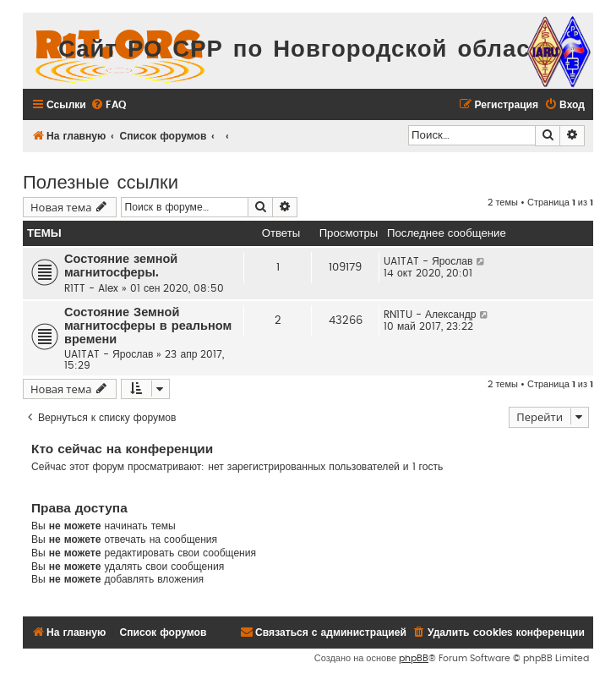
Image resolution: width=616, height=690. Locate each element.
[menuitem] (108, 105)
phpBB (414, 658)
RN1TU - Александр (430, 315)
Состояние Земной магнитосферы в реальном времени (148, 326)
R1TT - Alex (91, 288)
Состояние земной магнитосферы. (121, 266)
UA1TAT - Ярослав (428, 261)
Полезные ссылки (101, 181)
